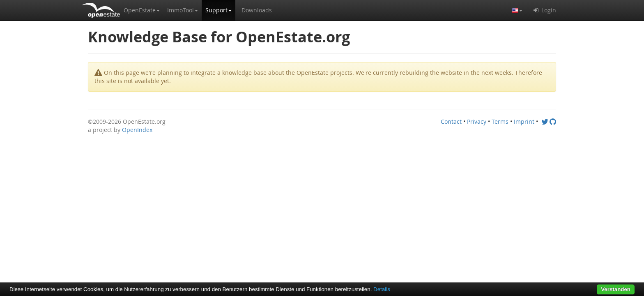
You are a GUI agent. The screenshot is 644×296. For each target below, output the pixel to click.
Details (382, 289)
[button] (142, 10)
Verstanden (616, 289)
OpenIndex (137, 130)
